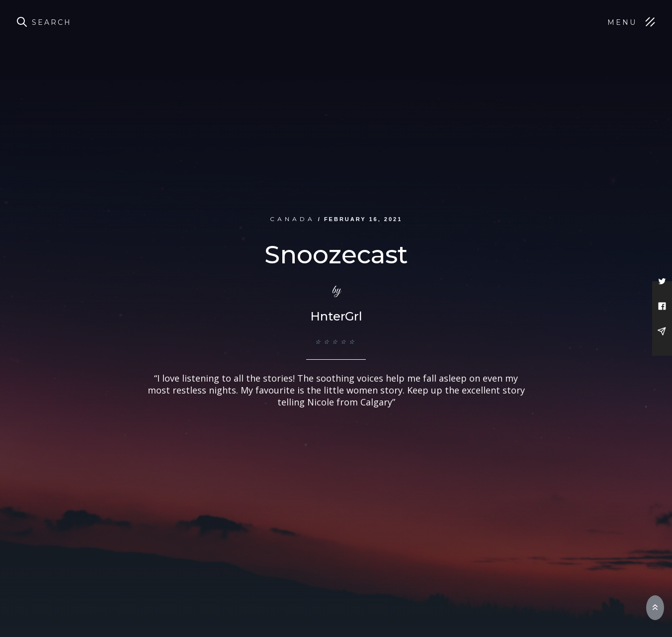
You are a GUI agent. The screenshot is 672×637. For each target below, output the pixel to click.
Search (52, 22)
